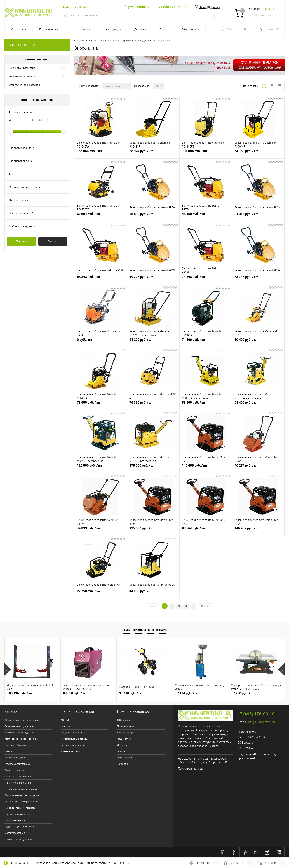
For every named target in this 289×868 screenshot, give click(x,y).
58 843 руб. (101, 278)
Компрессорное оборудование (21, 739)
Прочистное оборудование (19, 839)
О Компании (19, 30)
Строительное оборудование (20, 733)
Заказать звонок (210, 7)
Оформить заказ (264, 15)
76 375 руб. (153, 404)
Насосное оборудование (18, 745)
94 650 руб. (75, 693)
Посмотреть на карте (191, 769)
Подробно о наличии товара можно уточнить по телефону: (72, 863)
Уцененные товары (71, 751)
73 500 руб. (101, 404)
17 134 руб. (187, 693)
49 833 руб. (101, 530)
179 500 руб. (153, 467)
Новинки (66, 726)
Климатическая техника (18, 783)
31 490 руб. (131, 693)
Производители (49, 30)
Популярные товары (72, 733)
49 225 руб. (153, 278)
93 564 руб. (206, 530)
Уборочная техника (15, 820)
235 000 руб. (153, 530)
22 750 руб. (101, 593)
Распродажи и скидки (73, 745)
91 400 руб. (258, 404)
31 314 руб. (258, 215)
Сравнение (204, 863)
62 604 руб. (101, 215)
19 (64, 76)
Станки (8, 751)
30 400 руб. (258, 341)
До (31, 120)
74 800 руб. (206, 341)
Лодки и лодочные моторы (19, 827)
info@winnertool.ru (136, 7)
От (11, 120)
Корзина (271, 863)
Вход (66, 7)
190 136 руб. (20, 693)
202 (63, 68)
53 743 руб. (258, 278)
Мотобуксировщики (15, 833)
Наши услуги (113, 30)
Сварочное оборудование (18, 776)
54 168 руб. (258, 153)
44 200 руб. (153, 593)
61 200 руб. (153, 341)
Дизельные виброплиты (22, 76)
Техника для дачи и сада (18, 814)
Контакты (122, 764)
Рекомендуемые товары (74, 739)
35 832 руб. (153, 215)
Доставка (140, 30)
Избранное (238, 863)
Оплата (164, 30)
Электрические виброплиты (24, 85)
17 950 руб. (243, 693)
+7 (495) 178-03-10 (171, 7)
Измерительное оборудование (21, 789)
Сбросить (53, 241)
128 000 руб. (101, 467)
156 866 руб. (101, 153)
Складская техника (15, 770)
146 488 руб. (206, 467)
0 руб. (101, 341)
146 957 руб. (258, 530)
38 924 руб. (153, 153)
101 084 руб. (206, 153)
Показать (21, 241)
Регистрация (81, 7)
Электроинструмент (15, 758)
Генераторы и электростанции (21, 802)
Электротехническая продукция (22, 795)
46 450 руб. (206, 215)
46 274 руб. (258, 467)
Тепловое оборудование (18, 764)
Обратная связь (18, 863)
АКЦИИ (65, 720)
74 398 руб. (206, 278)
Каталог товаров (82, 30)
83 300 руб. (206, 404)
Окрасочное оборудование (19, 726)
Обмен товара (190, 30)
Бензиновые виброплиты (23, 68)
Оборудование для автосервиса (22, 720)
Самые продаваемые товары (144, 630)
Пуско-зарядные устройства (20, 808)
